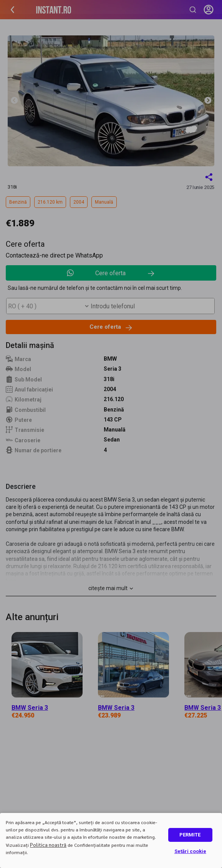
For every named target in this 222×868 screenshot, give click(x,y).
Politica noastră (48, 845)
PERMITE (190, 835)
